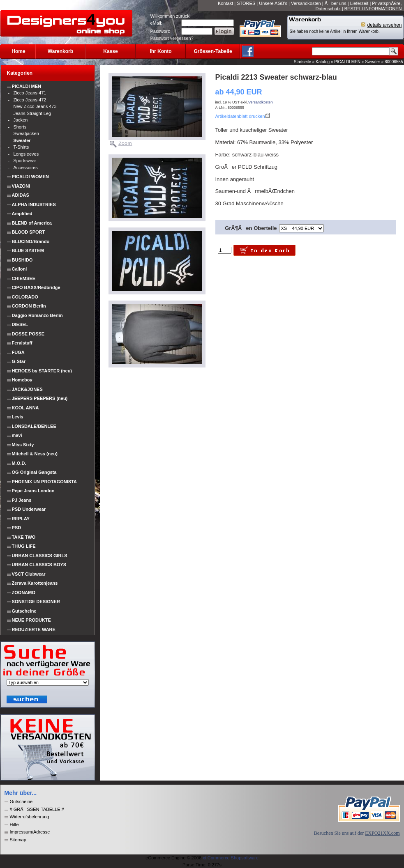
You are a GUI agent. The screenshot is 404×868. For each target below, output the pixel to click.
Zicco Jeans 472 (30, 100)
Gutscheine (24, 611)
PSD (17, 528)
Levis (18, 417)
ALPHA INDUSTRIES (34, 204)
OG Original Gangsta (34, 472)
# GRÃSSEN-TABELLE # (37, 809)
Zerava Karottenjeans (35, 583)
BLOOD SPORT (29, 232)
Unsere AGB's (273, 3)
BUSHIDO (22, 260)
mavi (17, 435)
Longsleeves (26, 154)
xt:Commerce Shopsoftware (231, 858)
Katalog (323, 62)
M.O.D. (19, 463)
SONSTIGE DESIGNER (36, 602)
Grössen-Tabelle (213, 51)
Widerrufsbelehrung (30, 817)
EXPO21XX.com (382, 833)
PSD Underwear (29, 509)
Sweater (373, 62)
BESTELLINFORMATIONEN (373, 9)
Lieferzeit (359, 3)
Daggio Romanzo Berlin (37, 315)
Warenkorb (60, 51)
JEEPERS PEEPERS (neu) (40, 398)
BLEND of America (32, 223)
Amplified (22, 214)
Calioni (20, 269)
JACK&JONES (27, 389)
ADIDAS (21, 195)
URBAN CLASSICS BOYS (39, 565)
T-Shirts (21, 147)
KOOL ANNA (25, 408)
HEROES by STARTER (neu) (42, 371)
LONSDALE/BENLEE (34, 426)
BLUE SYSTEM (28, 250)
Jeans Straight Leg (32, 113)
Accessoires (25, 168)
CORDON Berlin (29, 306)
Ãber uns (336, 3)
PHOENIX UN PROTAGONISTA (45, 482)
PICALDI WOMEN (30, 177)
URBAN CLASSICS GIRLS (40, 556)
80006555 (394, 62)
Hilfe (14, 824)
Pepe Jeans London (33, 491)
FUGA (18, 352)
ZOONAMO (24, 592)
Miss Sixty (23, 445)
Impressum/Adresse (30, 832)
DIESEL (20, 324)
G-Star (19, 361)
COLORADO (25, 297)
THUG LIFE (24, 546)
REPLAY (21, 519)
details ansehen (384, 25)
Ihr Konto (160, 51)
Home (18, 51)
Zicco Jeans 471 (30, 93)
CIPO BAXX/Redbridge (36, 287)
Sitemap (18, 840)
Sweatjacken (26, 133)
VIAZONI (21, 186)
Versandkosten (306, 3)
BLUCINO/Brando (31, 241)
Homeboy (22, 380)
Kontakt (225, 3)
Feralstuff (22, 343)
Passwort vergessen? (172, 38)
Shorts (20, 127)
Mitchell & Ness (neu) (35, 454)
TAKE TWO (24, 537)
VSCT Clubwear (29, 574)
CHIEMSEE (24, 278)
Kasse (110, 51)
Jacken (20, 120)
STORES (246, 3)
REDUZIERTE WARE (33, 629)
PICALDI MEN (347, 62)
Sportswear (25, 161)
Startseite (302, 62)
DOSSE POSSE (28, 334)
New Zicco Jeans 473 (35, 106)
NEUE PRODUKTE (31, 620)
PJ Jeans (22, 500)
